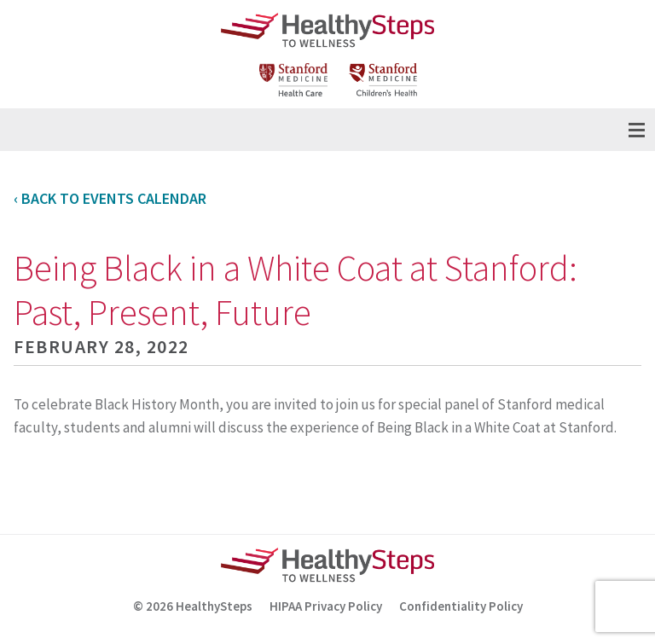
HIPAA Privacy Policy (326, 606)
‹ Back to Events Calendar (110, 198)
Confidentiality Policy (461, 606)
